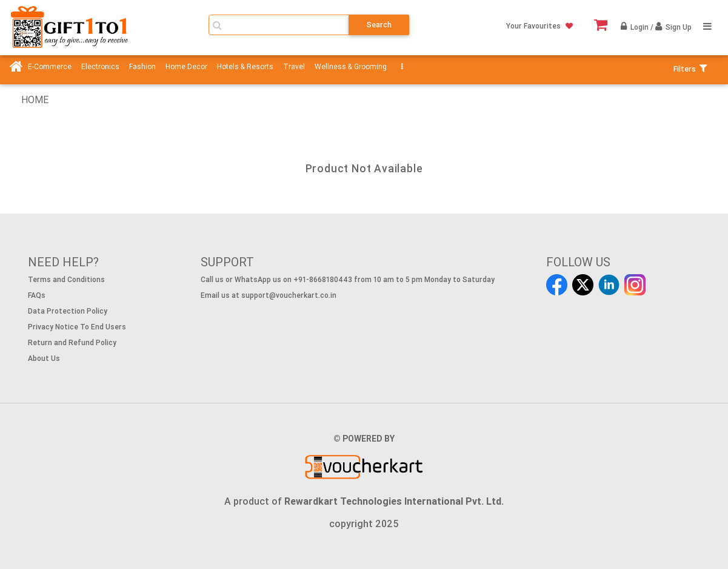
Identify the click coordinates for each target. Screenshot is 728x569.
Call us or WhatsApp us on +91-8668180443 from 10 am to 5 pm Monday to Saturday (348, 279)
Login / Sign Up (660, 27)
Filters (687, 69)
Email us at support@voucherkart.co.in (269, 295)
